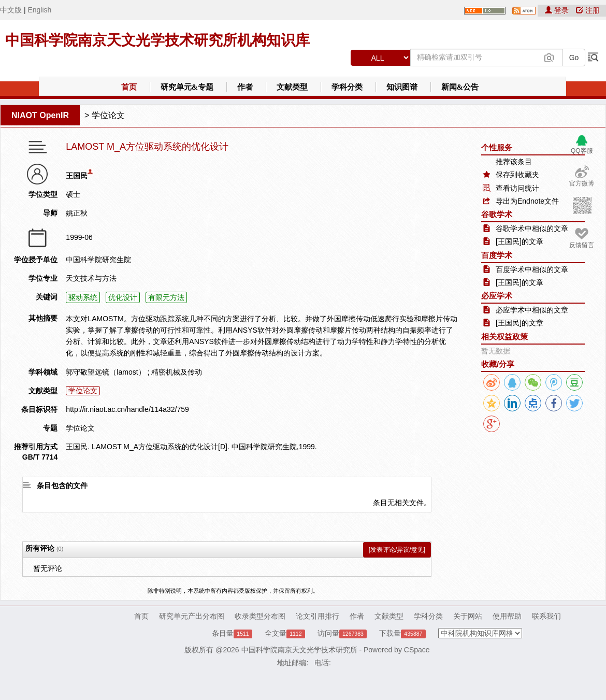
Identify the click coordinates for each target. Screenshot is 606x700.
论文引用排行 (318, 616)
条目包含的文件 (62, 485)
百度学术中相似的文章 (532, 269)
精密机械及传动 (177, 372)
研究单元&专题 (187, 87)
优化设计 (123, 297)
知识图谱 (402, 87)
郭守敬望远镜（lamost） (105, 372)
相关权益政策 (504, 337)
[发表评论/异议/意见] (397, 550)
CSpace (417, 650)
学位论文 (108, 115)
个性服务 (497, 147)
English (39, 10)
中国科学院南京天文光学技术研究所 (299, 650)
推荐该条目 (514, 162)
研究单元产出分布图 (192, 616)
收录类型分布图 (260, 616)
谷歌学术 (497, 214)
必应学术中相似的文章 (532, 310)
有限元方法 (166, 297)
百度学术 (497, 255)
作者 (245, 87)
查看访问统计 (517, 188)
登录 (558, 10)
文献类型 (292, 87)
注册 (588, 10)
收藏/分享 (498, 364)
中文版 (11, 10)
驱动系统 (83, 297)
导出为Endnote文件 (527, 201)
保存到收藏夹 (517, 175)
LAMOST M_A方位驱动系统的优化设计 (147, 147)
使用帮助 (507, 616)
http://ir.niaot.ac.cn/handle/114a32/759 (127, 409)
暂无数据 (496, 351)
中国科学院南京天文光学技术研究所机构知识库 (157, 40)
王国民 (77, 176)
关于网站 (468, 616)
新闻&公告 (460, 87)
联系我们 (546, 616)
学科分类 (347, 87)
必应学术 (497, 296)
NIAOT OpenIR (40, 115)
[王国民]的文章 (520, 241)
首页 (129, 87)
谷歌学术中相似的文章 (532, 228)
